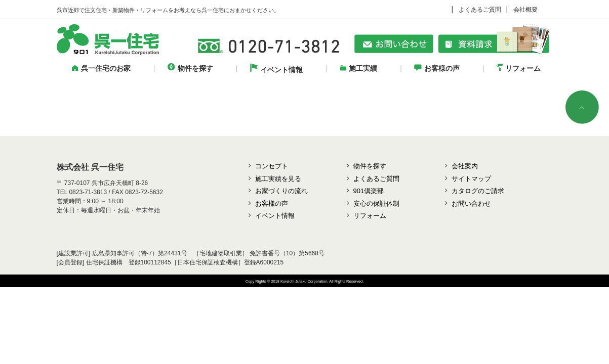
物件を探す (190, 68)
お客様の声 (437, 68)
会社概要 (525, 10)
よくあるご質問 (480, 10)
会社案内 (465, 166)
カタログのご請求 (478, 191)
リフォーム (519, 68)
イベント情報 (276, 70)
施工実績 (358, 68)
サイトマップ (471, 179)
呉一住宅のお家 (101, 68)
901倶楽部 (369, 191)
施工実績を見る (278, 179)
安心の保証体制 (376, 203)
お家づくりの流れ (281, 191)
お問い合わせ (471, 203)
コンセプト (272, 166)
